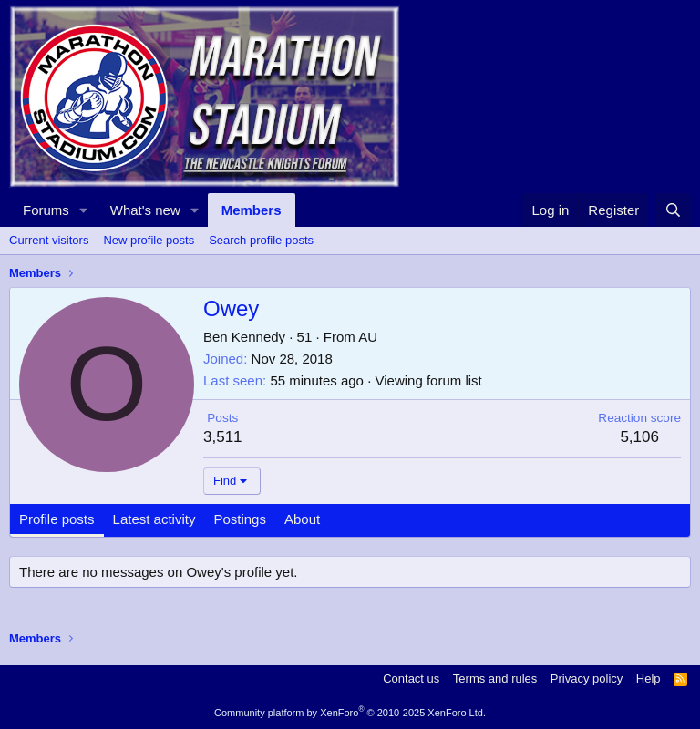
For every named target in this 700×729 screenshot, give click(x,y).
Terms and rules (495, 678)
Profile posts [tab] (57, 519)
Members (252, 210)
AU (368, 337)
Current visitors (49, 240)
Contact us (411, 678)
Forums (46, 210)
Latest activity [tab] (154, 519)
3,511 (223, 437)
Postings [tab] (240, 519)
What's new (145, 210)
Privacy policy (587, 678)
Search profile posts (261, 240)
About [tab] (302, 519)
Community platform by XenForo (350, 713)
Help (649, 678)
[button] (84, 210)
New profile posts (149, 240)
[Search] (673, 210)
